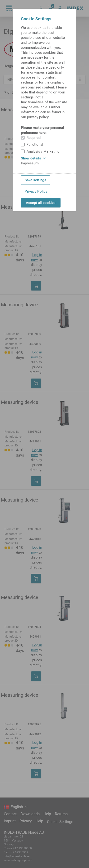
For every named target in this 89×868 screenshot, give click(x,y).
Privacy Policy (36, 191)
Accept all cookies (41, 203)
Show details (33, 158)
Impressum (30, 163)
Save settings (35, 180)
